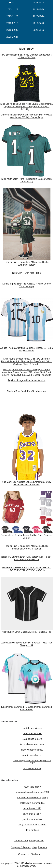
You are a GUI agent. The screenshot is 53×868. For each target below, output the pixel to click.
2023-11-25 (12, 16)
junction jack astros (32, 819)
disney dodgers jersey (32, 750)
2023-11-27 (12, 9)
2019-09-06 (12, 30)
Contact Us (24, 854)
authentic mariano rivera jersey (32, 798)
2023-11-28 (39, 3)
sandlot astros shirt (32, 734)
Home (12, 3)
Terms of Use (21, 841)
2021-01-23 (39, 30)
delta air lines (32, 830)
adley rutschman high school (32, 825)
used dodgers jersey (32, 728)
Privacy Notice (36, 841)
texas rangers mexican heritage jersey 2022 (32, 762)
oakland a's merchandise (32, 803)
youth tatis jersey (32, 787)
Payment (42, 847)
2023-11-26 (39, 9)
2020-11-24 (39, 16)
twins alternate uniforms (32, 744)
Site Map (35, 854)
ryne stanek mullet (32, 769)
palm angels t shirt (32, 814)
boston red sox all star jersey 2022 (32, 792)
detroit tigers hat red (32, 755)
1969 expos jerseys (32, 739)
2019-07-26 (39, 23)
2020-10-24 (12, 37)
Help (34, 847)
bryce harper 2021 (32, 808)
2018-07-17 (12, 23)
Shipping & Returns (21, 847)
